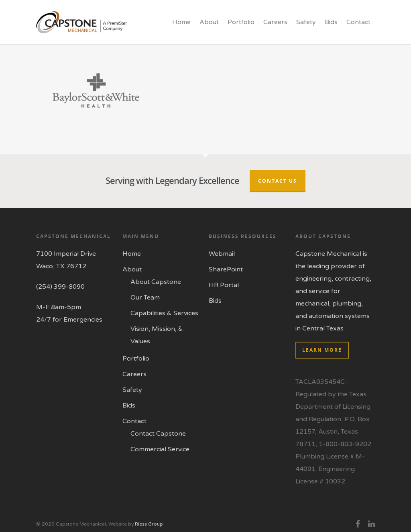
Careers (275, 22)
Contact (358, 22)
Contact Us (278, 181)
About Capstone (156, 282)
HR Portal (224, 285)
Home (181, 22)
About (209, 22)
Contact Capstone (158, 434)
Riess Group (149, 524)
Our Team (145, 298)
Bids (331, 22)
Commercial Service (160, 449)
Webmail (222, 254)
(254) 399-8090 (60, 287)
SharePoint (226, 269)
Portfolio (241, 22)
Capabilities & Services (164, 313)
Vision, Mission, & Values (157, 335)
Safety (306, 22)
